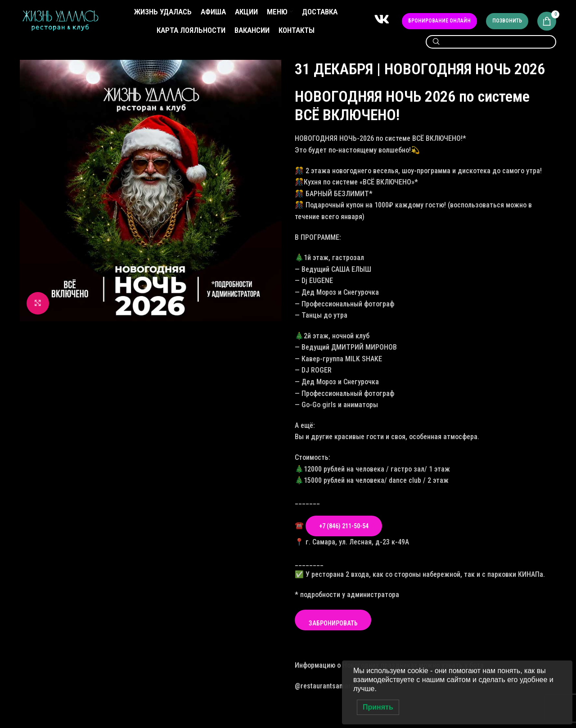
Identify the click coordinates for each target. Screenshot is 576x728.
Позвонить (507, 21)
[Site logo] (60, 20)
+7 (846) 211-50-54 (344, 526)
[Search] (491, 42)
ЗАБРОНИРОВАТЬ (333, 623)
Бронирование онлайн (439, 21)
